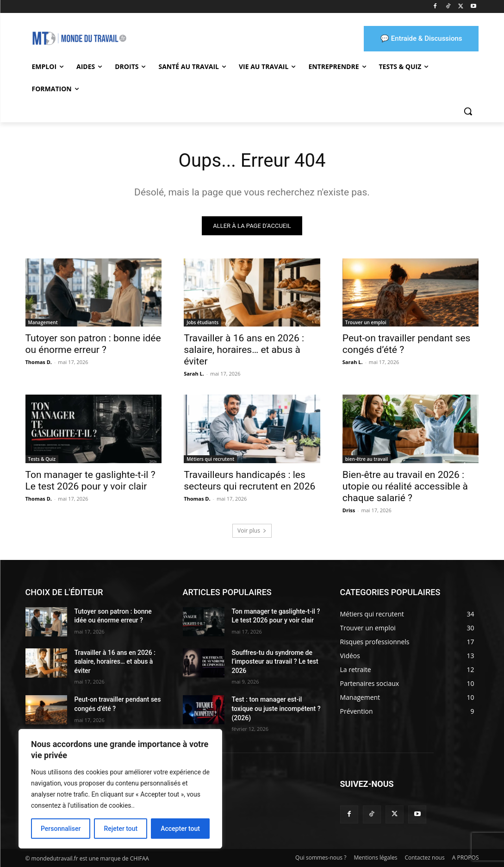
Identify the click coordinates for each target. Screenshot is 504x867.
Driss (349, 510)
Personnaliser (61, 829)
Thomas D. (39, 362)
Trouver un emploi (366, 322)
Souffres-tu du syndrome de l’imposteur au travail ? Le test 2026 (275, 662)
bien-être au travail (367, 459)
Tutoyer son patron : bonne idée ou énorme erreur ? (93, 344)
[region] (120, 789)
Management (43, 322)
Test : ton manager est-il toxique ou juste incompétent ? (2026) (276, 708)
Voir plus (252, 531)
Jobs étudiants (202, 322)
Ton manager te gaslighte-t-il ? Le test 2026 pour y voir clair (90, 481)
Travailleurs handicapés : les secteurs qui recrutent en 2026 (249, 481)
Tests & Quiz (42, 459)
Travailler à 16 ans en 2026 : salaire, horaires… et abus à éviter (244, 350)
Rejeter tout (121, 829)
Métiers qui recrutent (210, 459)
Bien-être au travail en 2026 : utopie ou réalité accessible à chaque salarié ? (405, 486)
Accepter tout (180, 829)
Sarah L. (194, 374)
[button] (468, 111)
